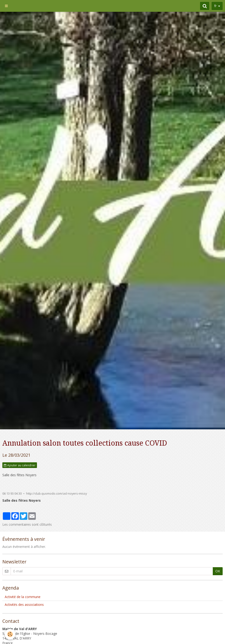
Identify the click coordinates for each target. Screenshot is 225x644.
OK (218, 571)
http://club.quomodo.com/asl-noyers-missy (56, 494)
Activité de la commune (23, 597)
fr (215, 6)
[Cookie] (10, 634)
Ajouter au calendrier (20, 465)
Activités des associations (24, 605)
